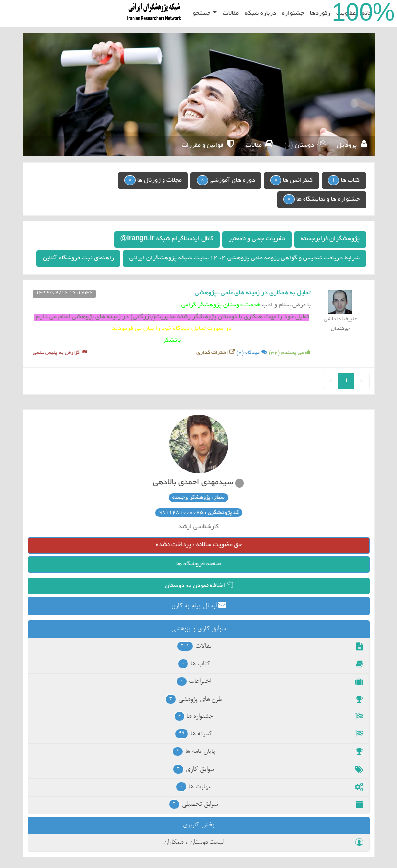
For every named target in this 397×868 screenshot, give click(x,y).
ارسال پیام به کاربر (198, 605)
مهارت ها (269, 787)
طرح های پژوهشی (264, 699)
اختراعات (269, 681)
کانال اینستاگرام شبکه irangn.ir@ (167, 239)
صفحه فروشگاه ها (199, 564)
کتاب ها (344, 180)
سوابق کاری (268, 769)
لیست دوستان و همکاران (263, 842)
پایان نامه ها (268, 751)
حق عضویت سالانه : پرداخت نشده (199, 545)
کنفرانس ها (292, 180)
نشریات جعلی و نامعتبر (257, 239)
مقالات (270, 646)
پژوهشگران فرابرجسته (330, 239)
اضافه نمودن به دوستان (199, 586)
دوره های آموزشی (226, 180)
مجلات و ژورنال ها (153, 180)
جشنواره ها (269, 716)
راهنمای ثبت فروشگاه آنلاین (78, 258)
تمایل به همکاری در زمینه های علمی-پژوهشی (253, 293)
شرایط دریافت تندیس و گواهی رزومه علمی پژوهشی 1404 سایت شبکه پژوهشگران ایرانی (245, 258)
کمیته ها (269, 734)
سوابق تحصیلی (266, 804)
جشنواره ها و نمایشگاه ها (322, 199)
